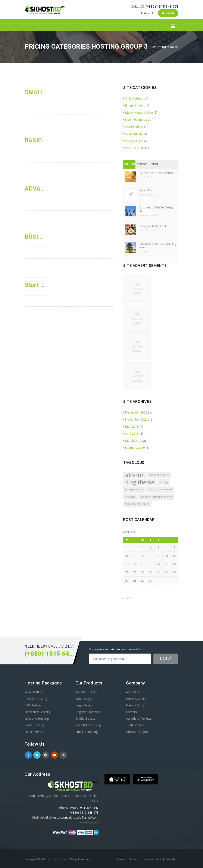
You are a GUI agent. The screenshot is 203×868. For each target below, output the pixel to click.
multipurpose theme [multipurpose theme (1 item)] (160, 489)
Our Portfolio (133, 127)
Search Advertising (88, 725)
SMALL (35, 92)
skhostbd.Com (57, 859)
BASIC (33, 140)
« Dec (127, 598)
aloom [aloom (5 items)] (134, 475)
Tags (155, 164)
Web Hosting (33, 692)
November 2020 (135, 419)
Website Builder (86, 692)
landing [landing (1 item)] (164, 482)
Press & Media (136, 699)
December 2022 (135, 412)
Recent (142, 164)
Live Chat (148, 13)
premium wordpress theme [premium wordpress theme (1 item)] (156, 497)
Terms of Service (128, 859)
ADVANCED (35, 189)
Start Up (35, 285)
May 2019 (131, 426)
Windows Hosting (37, 718)
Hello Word (147, 190)
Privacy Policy (153, 859)
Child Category (134, 98)
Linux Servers (34, 732)
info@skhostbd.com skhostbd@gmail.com (69, 817)
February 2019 (134, 448)
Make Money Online (138, 112)
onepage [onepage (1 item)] (130, 497)
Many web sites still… (154, 226)
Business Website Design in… (157, 209)
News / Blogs (135, 705)
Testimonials (135, 725)
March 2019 (132, 441)
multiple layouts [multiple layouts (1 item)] (134, 489)
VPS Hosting (33, 705)
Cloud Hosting (34, 725)
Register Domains (88, 712)
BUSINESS (35, 237)
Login (168, 13)
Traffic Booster (86, 718)
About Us (132, 692)
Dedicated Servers (37, 712)
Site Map (172, 859)
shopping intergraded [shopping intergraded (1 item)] (137, 504)
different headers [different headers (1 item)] (159, 475)
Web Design (84, 699)
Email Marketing (87, 732)
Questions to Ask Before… (158, 173)
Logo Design (84, 705)
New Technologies (137, 119)
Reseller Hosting (36, 699)
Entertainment (134, 105)
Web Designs (133, 141)
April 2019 (131, 433)
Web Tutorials (134, 148)
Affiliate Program (138, 732)
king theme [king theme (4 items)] (140, 482)
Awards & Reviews (139, 718)
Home (154, 47)
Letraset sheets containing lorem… (158, 245)
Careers (131, 712)
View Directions (89, 822)
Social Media (133, 134)
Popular (129, 164)
